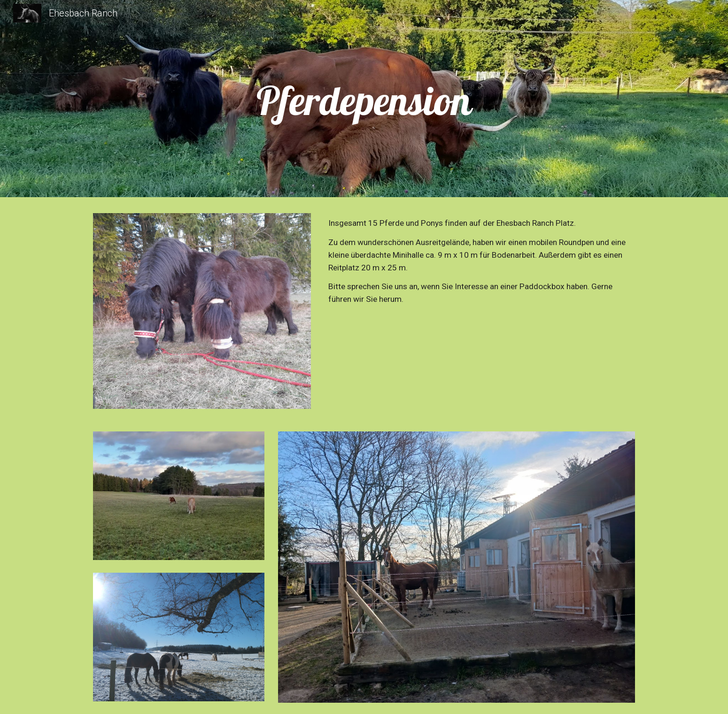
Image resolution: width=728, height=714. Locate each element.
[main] (364, 101)
